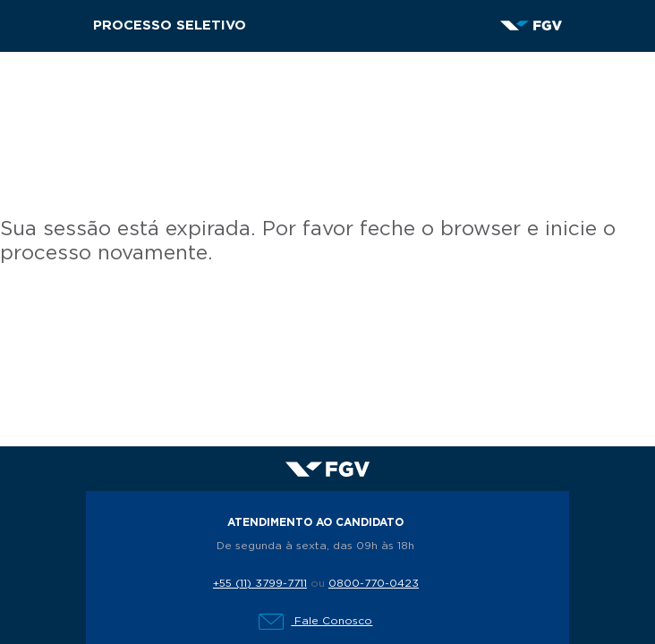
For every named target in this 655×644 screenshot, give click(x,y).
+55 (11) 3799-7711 (260, 583)
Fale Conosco (315, 621)
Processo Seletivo (170, 25)
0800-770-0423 (374, 583)
